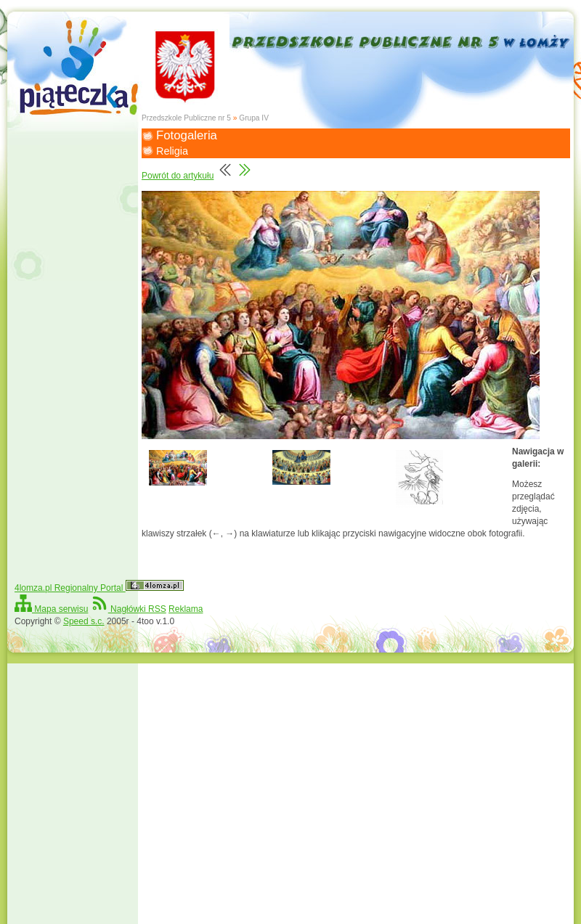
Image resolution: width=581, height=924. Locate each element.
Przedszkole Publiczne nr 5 (186, 118)
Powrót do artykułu (178, 176)
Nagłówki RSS (129, 609)
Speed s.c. (84, 621)
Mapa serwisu (51, 609)
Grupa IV (254, 118)
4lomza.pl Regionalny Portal (99, 588)
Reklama (186, 609)
